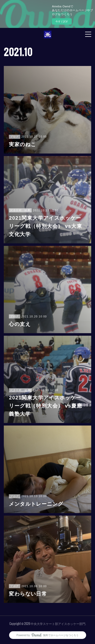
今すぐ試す (62, 21)
